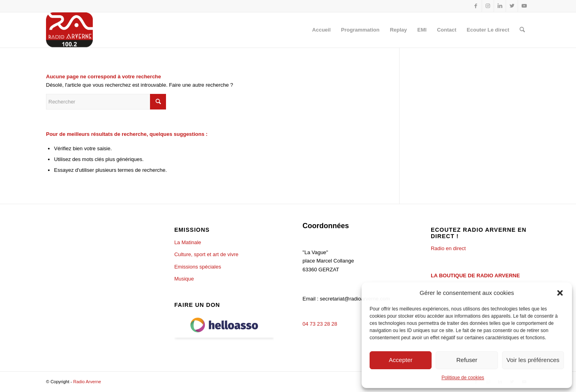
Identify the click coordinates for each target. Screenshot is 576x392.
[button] (560, 293)
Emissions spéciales (198, 267)
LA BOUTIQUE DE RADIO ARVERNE (475, 276)
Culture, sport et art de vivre (206, 254)
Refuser (467, 360)
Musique (184, 279)
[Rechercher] (522, 30)
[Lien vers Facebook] (476, 6)
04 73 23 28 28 (320, 324)
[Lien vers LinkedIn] (500, 6)
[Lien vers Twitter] (512, 6)
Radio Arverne (87, 382)
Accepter (401, 360)
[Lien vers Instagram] (488, 6)
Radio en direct (448, 248)
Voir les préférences (533, 360)
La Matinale (188, 242)
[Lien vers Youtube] (524, 6)
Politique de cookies (463, 378)
